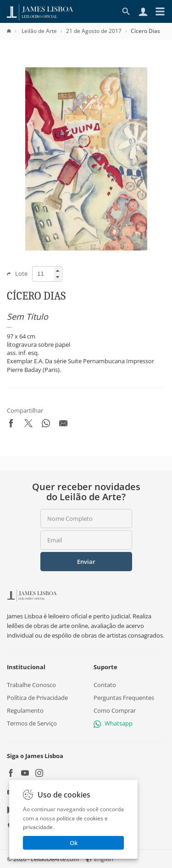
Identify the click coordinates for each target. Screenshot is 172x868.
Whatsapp (113, 723)
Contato (105, 684)
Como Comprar (115, 710)
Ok (74, 843)
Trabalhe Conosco (31, 684)
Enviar (86, 562)
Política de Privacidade (37, 698)
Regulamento (25, 710)
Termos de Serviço (32, 723)
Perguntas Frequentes (124, 698)
